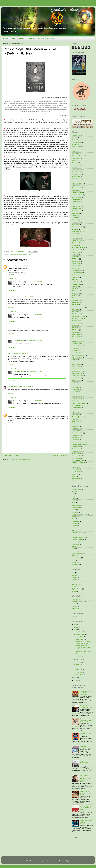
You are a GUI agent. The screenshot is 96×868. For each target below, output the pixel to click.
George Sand (76, 263)
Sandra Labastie (77, 431)
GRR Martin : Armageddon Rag (85, 747)
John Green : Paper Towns (83, 651)
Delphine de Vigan (77, 209)
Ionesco (74, 289)
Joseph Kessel (76, 334)
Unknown (11, 266)
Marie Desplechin (77, 364)
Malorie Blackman (77, 357)
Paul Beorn (75, 394)
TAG (73, 587)
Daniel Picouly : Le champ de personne (86, 734)
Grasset (74, 604)
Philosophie (75, 544)
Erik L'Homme (76, 234)
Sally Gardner (76, 426)
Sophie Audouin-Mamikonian (80, 444)
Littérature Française (78, 533)
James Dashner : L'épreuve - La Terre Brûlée (86, 793)
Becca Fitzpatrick (77, 170)
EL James (75, 220)
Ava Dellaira (76, 163)
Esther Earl (75, 245)
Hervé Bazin (76, 286)
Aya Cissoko (76, 165)
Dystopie (75, 512)
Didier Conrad (76, 213)
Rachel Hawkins (77, 408)
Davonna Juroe (76, 206)
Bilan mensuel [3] (80, 654)
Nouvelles (75, 542)
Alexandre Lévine (77, 142)
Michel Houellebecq (78, 376)
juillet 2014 (79, 659)
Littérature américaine (78, 537)
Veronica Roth (76, 472)
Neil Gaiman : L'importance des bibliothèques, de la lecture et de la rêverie (85, 779)
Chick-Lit (75, 498)
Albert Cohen (76, 140)
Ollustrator (56, 861)
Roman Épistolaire (77, 553)
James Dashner (77, 300)
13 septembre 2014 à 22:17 (35, 315)
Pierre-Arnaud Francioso (79, 403)
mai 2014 (78, 665)
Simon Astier (76, 440)
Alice (10, 354)
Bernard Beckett (77, 174)
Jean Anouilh (76, 312)
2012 (76, 680)
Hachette (75, 606)
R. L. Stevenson (77, 405)
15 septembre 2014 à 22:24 (35, 340)
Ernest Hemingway (77, 241)
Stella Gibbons (76, 449)
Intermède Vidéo (77, 582)
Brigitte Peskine (77, 179)
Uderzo (74, 465)
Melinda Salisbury (77, 371)
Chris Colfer (75, 190)
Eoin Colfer (75, 229)
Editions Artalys (76, 599)
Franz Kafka (76, 254)
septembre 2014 (80, 639)
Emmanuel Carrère (77, 227)
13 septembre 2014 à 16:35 (25, 297)
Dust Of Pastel (12, 387)
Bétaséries (50, 39)
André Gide (75, 151)
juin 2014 (78, 662)
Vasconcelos (76, 470)
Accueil (5, 39)
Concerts (75, 577)
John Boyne (75, 328)
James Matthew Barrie (78, 307)
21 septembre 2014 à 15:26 (25, 387)
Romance (75, 555)
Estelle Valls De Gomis (79, 243)
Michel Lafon (76, 608)
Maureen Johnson (77, 369)
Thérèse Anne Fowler (78, 460)
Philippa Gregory (77, 399)
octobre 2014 (80, 637)
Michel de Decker (77, 380)
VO (73, 616)
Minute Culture (76, 584)
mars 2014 (79, 670)
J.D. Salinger (76, 291)
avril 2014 (79, 667)
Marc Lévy (75, 360)
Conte (74, 503)
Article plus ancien (60, 456)
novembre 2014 (80, 634)
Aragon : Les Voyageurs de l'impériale (84, 762)
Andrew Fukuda (77, 149)
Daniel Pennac (76, 199)
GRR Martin (75, 259)
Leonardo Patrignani (78, 346)
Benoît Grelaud (76, 172)
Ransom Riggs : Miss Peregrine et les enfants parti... (83, 647)
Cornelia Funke (76, 197)
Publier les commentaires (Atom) (21, 460)
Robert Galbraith (77, 421)
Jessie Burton (76, 325)
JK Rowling (75, 296)
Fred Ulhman (76, 257)
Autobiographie (76, 489)
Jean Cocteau (76, 314)
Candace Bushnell (77, 181)
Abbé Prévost (76, 135)
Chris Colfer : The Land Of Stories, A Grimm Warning (85, 693)
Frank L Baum (76, 252)
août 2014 (79, 657)
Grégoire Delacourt (77, 273)
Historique (75, 526)
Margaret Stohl (76, 362)
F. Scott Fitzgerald (77, 250)
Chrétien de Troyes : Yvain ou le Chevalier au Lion (84, 642)
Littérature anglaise (78, 539)
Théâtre (74, 562)
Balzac (74, 167)
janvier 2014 (79, 675)
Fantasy (74, 523)
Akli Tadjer (75, 138)
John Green (75, 330)
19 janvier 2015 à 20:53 (21, 414)
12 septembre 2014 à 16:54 (35, 282)
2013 (76, 678)
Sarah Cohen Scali (77, 433)
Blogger (68, 861)
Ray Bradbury (76, 415)
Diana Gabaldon (77, 211)
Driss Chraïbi (76, 215)
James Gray (76, 305)
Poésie (74, 549)
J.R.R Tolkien (76, 293)
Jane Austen (76, 309)
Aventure (75, 491)
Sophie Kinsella (76, 447)
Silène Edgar (76, 437)
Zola (73, 481)
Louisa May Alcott (77, 353)
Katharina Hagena (77, 341)
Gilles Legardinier (77, 266)
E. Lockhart (75, 218)
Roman (74, 551)
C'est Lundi (75, 575)
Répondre (11, 275)
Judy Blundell (76, 337)
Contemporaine (76, 505)
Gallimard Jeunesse (78, 601)
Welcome (13, 39)
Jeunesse (19, 254)
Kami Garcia (76, 339)
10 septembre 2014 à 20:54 (22, 266)
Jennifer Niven (76, 323)
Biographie (75, 496)
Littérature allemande (78, 535)
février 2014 (79, 672)
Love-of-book (12, 297)
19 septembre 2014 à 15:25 (35, 372)
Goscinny (75, 268)
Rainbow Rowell (77, 410)
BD (73, 494)
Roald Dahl (75, 419)
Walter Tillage (76, 479)
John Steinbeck (76, 332)
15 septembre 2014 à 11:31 (23, 328)
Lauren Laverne (77, 344)
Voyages (74, 591)
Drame (74, 510)
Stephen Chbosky (77, 451)
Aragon (74, 160)
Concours (75, 580)
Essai (74, 519)
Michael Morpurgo (77, 373)
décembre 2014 (80, 632)
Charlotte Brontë (77, 188)
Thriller (74, 560)
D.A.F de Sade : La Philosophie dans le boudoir (85, 808)
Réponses (13, 278)
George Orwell (76, 261)
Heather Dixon (76, 282)
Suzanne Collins (77, 456)
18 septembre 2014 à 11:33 (20, 354)
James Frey (75, 302)
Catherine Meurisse (78, 186)
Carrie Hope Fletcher (78, 183)
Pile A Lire (32, 39)
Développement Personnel (80, 514)
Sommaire (22, 39)
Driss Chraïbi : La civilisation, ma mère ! (86, 707)
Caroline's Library (18, 282)
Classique (75, 501)
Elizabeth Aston (76, 222)
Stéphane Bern (76, 454)
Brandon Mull (76, 177)
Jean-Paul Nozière (77, 318)
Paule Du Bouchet (77, 396)
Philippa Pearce (77, 401)
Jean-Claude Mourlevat (79, 316)
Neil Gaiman (76, 387)
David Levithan (76, 204)
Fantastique (12, 254)
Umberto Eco (76, 467)
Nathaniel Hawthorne (78, 385)
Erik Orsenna (76, 236)
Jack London (76, 298)
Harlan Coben (76, 277)
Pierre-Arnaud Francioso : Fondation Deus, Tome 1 (86, 720)
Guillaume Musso (77, 275)
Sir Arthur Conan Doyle (79, 442)
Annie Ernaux (76, 158)
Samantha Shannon (78, 428)
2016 (76, 625)
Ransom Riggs (27, 254)
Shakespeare (76, 435)
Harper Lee (75, 280)
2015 (76, 627)
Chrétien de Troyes (77, 195)
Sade (74, 424)
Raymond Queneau (78, 417)
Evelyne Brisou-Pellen (78, 247)
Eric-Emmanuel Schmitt (79, 231)
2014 (76, 630)
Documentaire (76, 507)
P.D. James (75, 392)
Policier (74, 546)
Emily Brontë (76, 225)
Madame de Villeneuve (79, 355)
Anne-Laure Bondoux (78, 156)
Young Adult (75, 565)
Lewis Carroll (76, 348)
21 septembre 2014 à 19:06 (35, 401)
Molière (74, 383)
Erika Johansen (76, 238)
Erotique (74, 517)
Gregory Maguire (77, 270)
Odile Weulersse (77, 389)
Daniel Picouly (76, 202)
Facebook (41, 39)
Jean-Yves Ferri (77, 321)
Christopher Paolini (77, 192)
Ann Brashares (76, 154)
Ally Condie (75, 144)
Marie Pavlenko (76, 366)
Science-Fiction (76, 558)
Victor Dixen (76, 474)
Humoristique (76, 528)
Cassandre (11, 328)
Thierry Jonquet (77, 458)
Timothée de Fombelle (78, 463)
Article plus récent (11, 456)
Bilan (73, 573)
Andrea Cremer (76, 147)
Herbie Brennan (77, 284)
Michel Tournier (76, 378)
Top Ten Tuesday (77, 589)
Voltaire (74, 476)
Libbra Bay (75, 350)
